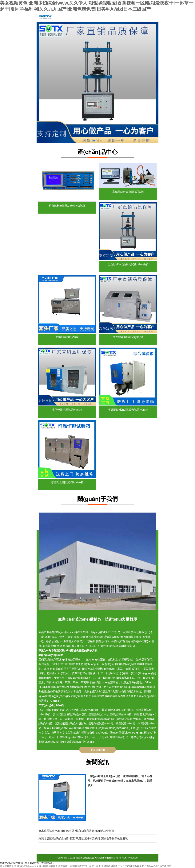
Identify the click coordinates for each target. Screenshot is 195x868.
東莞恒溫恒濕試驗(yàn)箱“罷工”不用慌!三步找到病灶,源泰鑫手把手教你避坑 (83, 839)
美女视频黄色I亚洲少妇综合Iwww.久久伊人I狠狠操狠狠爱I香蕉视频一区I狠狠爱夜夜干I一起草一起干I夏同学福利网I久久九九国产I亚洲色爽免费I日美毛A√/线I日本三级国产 (86, 866)
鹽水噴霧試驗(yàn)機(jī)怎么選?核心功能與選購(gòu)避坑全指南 (76, 831)
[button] (94, 141)
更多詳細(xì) (97, 750)
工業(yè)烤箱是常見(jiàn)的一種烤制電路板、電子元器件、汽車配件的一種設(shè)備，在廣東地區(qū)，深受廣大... (120, 781)
